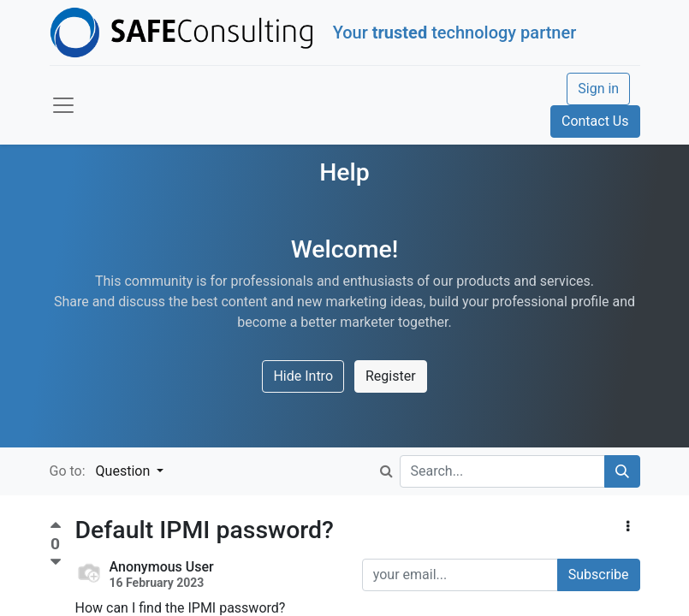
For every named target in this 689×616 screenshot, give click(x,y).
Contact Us (595, 121)
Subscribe (599, 575)
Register (391, 376)
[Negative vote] (56, 563)
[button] (628, 527)
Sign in (598, 89)
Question (125, 471)
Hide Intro (303, 376)
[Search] (622, 471)
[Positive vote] (56, 527)
